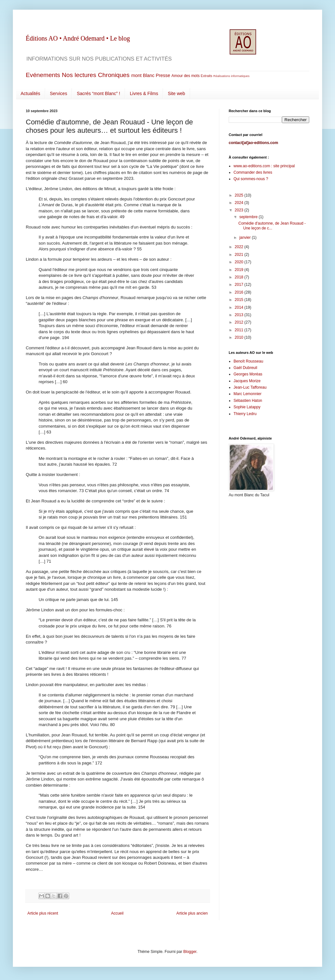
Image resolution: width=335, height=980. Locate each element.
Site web (177, 93)
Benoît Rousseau (248, 361)
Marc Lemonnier (248, 394)
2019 (240, 270)
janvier (246, 238)
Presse (163, 75)
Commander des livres (253, 172)
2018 (240, 277)
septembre (249, 217)
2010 (240, 337)
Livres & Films (144, 93)
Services (59, 93)
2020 (240, 262)
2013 (240, 315)
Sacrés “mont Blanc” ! (98, 93)
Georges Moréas (248, 374)
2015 (240, 300)
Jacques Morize (247, 381)
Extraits (206, 76)
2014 (240, 307)
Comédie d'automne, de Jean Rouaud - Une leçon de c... (272, 226)
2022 (240, 247)
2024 (240, 203)
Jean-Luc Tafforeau (250, 387)
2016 (240, 292)
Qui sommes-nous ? (251, 179)
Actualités (30, 93)
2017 (240, 285)
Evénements (43, 75)
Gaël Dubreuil (245, 368)
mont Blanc (143, 75)
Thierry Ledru (245, 414)
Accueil (117, 913)
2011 (240, 330)
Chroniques (114, 75)
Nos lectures (79, 75)
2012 (240, 322)
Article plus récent (43, 913)
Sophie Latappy (247, 407)
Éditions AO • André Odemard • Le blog (78, 38)
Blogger (190, 952)
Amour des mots (185, 76)
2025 (240, 195)
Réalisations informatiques (231, 76)
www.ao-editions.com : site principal (264, 166)
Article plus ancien (192, 913)
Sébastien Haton (248, 401)
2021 (240, 255)
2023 (240, 210)
